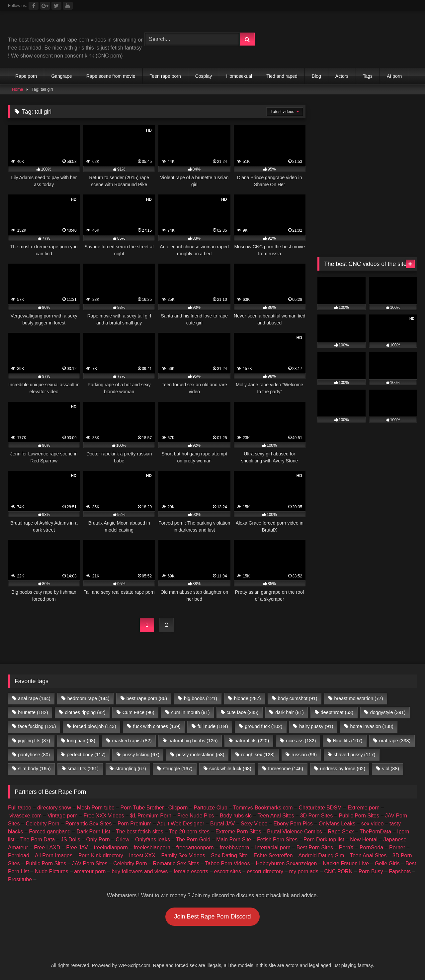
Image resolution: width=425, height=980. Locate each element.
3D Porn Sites (317, 816)
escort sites (228, 871)
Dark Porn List (93, 832)
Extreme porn (364, 808)
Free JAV (77, 848)
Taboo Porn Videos (228, 863)
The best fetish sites (139, 832)
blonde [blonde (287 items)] (248, 698)
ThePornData (375, 832)
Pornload (19, 856)
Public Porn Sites (359, 816)
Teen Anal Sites (276, 816)
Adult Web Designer (181, 824)
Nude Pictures (52, 871)
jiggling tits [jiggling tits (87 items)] (34, 741)
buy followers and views (140, 871)
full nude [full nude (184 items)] (213, 726)
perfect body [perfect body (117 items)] (86, 755)
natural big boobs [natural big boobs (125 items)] (193, 741)
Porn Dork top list (324, 840)
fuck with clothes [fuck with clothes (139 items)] (157, 726)
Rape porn (26, 76)
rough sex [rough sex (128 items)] (258, 755)
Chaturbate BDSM (320, 808)
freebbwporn (234, 848)
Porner (397, 848)
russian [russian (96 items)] (304, 755)
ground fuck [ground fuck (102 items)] (264, 726)
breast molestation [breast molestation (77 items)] (358, 698)
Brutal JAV (222, 824)
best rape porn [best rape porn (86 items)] (147, 698)
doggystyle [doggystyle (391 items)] (388, 712)
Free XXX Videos (104, 816)
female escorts (191, 871)
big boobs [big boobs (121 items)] (201, 698)
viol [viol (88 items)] (391, 769)
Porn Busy (371, 871)
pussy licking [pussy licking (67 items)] (141, 755)
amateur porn (90, 871)
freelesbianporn (152, 848)
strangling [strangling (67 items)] (131, 769)
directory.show (54, 808)
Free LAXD (47, 848)
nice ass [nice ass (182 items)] (301, 741)
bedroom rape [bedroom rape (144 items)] (88, 698)
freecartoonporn (195, 848)
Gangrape (61, 76)
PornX (346, 848)
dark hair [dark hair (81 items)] (290, 712)
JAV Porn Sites (90, 863)
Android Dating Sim (321, 856)
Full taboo (20, 808)
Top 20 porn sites (189, 832)
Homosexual (239, 76)
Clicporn (178, 808)
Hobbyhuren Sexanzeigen (286, 863)
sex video (373, 824)
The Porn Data (38, 840)
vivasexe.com (25, 816)
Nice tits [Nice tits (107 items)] (347, 741)
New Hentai (364, 840)
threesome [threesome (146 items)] (286, 769)
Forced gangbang (50, 832)
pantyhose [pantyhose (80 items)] (34, 755)
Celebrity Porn (42, 824)
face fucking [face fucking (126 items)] (37, 726)
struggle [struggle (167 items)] (178, 769)
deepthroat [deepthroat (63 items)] (337, 712)
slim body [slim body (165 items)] (34, 769)
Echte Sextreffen (273, 856)
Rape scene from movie (111, 76)
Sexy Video (254, 824)
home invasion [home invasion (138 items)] (372, 726)
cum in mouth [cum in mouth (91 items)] (191, 712)
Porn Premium (134, 824)
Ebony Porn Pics (293, 824)
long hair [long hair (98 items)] (81, 741)
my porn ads (304, 871)
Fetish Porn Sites (277, 840)
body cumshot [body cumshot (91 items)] (297, 698)
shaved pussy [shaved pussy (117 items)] (355, 755)
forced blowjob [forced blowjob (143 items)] (94, 726)
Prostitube (20, 879)
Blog (316, 76)
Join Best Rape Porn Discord (212, 917)
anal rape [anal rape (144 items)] (34, 698)
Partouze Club (210, 808)
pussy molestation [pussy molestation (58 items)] (200, 755)
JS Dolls (71, 840)
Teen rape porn (165, 76)
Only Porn (98, 840)
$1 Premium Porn (151, 816)
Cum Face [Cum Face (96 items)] (138, 712)
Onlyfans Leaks (337, 824)
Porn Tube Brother (142, 808)
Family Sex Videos (183, 856)
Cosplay (204, 76)
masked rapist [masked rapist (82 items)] (132, 741)
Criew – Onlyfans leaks (143, 840)
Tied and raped (282, 76)
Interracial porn (273, 848)
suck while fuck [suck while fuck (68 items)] (230, 769)
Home (18, 89)
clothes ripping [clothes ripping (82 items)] (85, 712)
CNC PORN (339, 871)
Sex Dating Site (229, 856)
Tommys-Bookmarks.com (263, 808)
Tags (368, 76)
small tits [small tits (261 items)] (83, 769)
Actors (342, 76)
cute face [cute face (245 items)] (242, 712)
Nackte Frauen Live (346, 863)
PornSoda (371, 848)
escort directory (265, 871)
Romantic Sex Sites (89, 824)
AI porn (394, 76)
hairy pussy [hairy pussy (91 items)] (316, 726)
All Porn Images (54, 856)
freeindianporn (111, 848)
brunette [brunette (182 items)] (33, 712)
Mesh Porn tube (96, 808)
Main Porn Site (234, 840)
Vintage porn (62, 816)
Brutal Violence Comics (294, 832)
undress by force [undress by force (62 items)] (343, 769)
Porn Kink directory (101, 856)
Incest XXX (142, 856)
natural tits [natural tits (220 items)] (252, 741)
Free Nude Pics (196, 816)
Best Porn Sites (315, 848)
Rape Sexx (341, 832)
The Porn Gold (193, 840)
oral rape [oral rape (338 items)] (395, 741)
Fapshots (400, 871)
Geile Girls (387, 863)
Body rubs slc (236, 816)
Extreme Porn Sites (238, 832)
